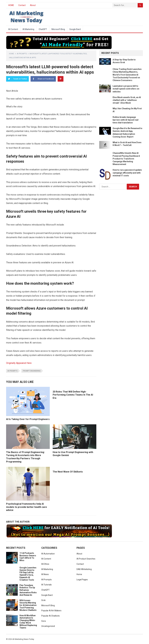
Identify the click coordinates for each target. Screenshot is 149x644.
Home (11, 54)
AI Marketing (28, 29)
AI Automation (48, 554)
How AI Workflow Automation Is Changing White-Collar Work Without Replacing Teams (28, 622)
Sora (44, 621)
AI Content (13, 29)
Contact (22, 5)
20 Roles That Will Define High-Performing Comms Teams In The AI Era (73, 395)
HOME (11, 5)
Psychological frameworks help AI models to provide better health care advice (26, 507)
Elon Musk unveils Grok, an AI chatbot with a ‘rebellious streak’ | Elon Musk (127, 100)
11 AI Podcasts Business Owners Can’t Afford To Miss (28, 557)
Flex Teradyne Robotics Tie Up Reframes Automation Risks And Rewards (28, 590)
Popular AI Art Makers (51, 611)
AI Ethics (45, 564)
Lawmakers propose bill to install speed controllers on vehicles (126, 89)
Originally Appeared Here (19, 363)
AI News (45, 574)
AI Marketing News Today (23, 639)
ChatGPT (43, 29)
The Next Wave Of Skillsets (68, 472)
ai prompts (13, 371)
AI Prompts (22, 54)
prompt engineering (32, 371)
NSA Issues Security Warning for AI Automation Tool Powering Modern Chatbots (28, 605)
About (33, 5)
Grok (43, 600)
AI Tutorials (46, 585)
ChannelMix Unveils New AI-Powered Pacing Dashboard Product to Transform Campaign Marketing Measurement (126, 159)
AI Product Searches (86, 559)
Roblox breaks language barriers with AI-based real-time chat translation (126, 120)
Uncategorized (48, 626)
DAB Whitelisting (84, 569)
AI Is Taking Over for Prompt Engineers (28, 419)
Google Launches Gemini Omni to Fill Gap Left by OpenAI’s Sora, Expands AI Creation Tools (28, 574)
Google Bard (75, 29)
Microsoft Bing (58, 29)
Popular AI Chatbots (50, 616)
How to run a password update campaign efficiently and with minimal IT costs (127, 173)
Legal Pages (82, 580)
